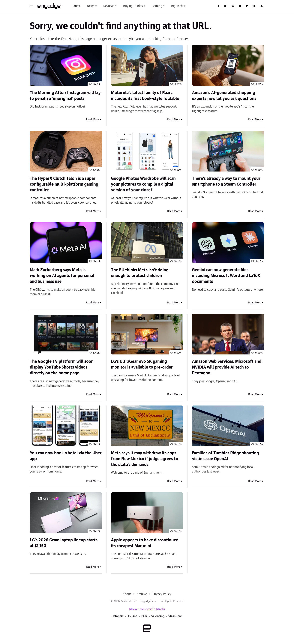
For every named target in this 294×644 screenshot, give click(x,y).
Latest (76, 6)
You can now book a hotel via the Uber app (66, 456)
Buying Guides (133, 6)
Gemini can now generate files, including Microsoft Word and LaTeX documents (226, 276)
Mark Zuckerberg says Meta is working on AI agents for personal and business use (62, 276)
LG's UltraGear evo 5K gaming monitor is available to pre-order (142, 364)
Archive (142, 594)
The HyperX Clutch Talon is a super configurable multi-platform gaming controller (64, 184)
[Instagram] (226, 6)
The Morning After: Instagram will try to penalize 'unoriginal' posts (65, 96)
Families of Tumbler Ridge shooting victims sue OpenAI (225, 456)
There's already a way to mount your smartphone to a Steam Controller (226, 181)
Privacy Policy (162, 594)
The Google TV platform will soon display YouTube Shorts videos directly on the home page (62, 367)
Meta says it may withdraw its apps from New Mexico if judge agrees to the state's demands (145, 459)
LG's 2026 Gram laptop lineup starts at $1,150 (64, 543)
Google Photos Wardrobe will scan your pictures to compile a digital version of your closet (143, 184)
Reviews (109, 6)
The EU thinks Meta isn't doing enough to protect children (140, 273)
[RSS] (261, 6)
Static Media (128, 601)
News (91, 6)
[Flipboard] (247, 6)
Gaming (157, 6)
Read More (93, 120)
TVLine (132, 616)
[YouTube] (240, 6)
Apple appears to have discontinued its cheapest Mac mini (145, 543)
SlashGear (175, 616)
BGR (144, 616)
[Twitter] (233, 6)
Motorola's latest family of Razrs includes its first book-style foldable (145, 96)
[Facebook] (219, 6)
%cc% (97, 84)
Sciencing (158, 616)
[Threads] (254, 6)
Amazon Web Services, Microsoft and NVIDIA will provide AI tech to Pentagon (227, 367)
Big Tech (177, 6)
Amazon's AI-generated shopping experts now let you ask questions (224, 96)
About (127, 594)
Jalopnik (118, 616)
